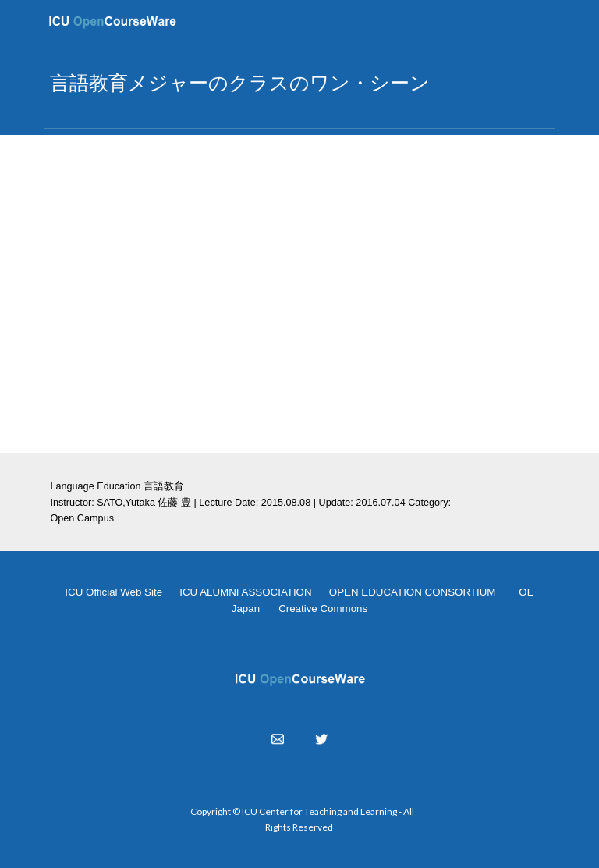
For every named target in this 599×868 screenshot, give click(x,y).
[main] (299, 82)
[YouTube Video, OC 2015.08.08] (299, 294)
